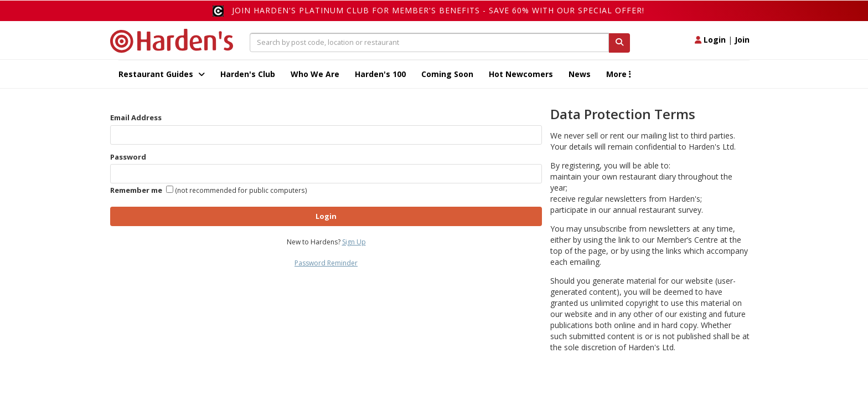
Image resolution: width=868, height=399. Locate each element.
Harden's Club (248, 74)
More (619, 74)
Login (710, 40)
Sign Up (354, 242)
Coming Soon (447, 74)
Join (742, 40)
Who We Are (315, 74)
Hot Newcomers (521, 74)
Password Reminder (326, 263)
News (580, 74)
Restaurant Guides (162, 74)
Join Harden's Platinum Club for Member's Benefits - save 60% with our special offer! (438, 10)
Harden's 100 (380, 74)
